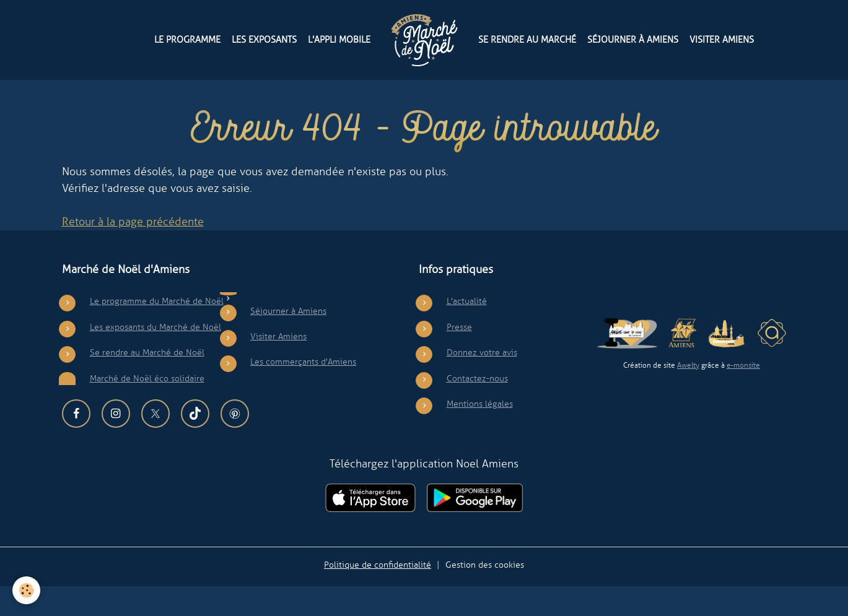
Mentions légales (480, 434)
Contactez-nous (477, 408)
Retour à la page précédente (133, 252)
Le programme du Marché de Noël (157, 331)
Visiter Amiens (722, 39)
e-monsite (743, 396)
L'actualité (467, 331)
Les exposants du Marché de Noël (155, 357)
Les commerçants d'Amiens (303, 392)
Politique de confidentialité (378, 594)
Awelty (688, 396)
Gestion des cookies (485, 594)
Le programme (187, 39)
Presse (459, 357)
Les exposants (264, 39)
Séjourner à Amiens (633, 39)
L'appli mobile (339, 39)
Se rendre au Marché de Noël (147, 383)
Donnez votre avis (482, 383)
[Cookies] (26, 590)
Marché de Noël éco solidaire (147, 408)
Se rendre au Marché (527, 39)
